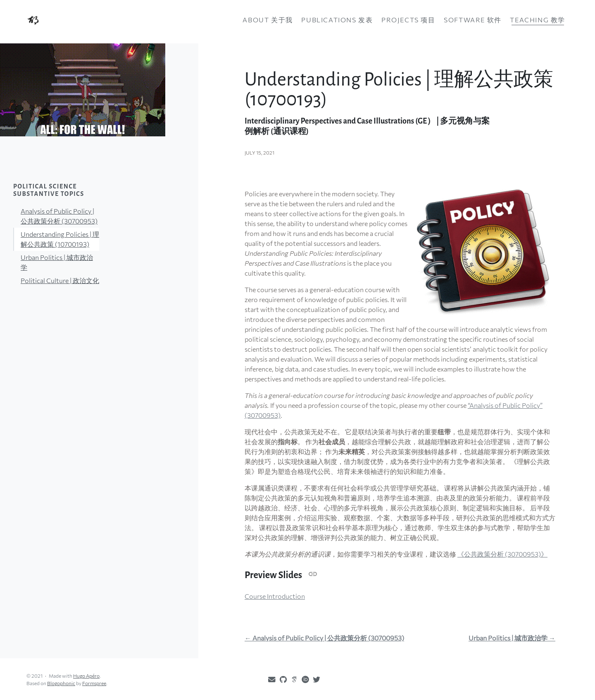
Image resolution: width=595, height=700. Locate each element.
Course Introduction (275, 596)
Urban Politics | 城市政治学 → (512, 638)
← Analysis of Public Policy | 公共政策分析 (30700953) (324, 638)
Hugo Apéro (86, 676)
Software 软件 (473, 20)
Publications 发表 (337, 20)
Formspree (94, 683)
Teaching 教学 (538, 20)
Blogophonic (61, 683)
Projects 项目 (408, 20)
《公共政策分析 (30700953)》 (502, 554)
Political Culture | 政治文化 (60, 280)
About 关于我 (268, 20)
